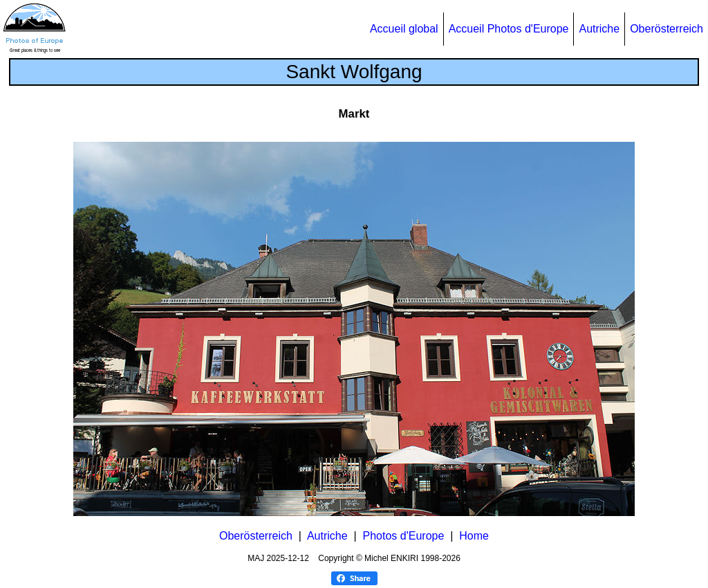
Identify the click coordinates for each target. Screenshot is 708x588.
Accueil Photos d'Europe (509, 29)
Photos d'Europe (404, 536)
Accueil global (404, 29)
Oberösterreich (667, 29)
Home (474, 536)
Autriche (599, 29)
